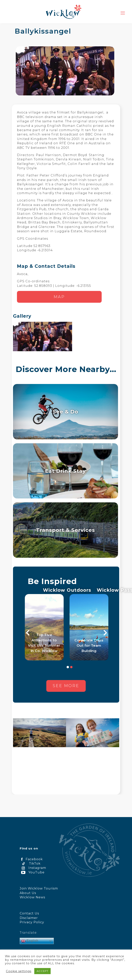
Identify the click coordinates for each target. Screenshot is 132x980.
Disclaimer (29, 918)
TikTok (30, 863)
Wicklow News (32, 897)
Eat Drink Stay (65, 471)
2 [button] (71, 669)
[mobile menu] (123, 13)
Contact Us (29, 913)
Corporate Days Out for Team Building (89, 648)
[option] (44, 628)
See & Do (66, 412)
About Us (28, 893)
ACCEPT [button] (42, 971)
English (30, 941)
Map (59, 297)
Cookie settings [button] (19, 971)
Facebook (31, 859)
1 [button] (68, 669)
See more (66, 688)
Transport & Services (66, 530)
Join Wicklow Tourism (39, 888)
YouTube (32, 872)
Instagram (33, 868)
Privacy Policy (32, 922)
